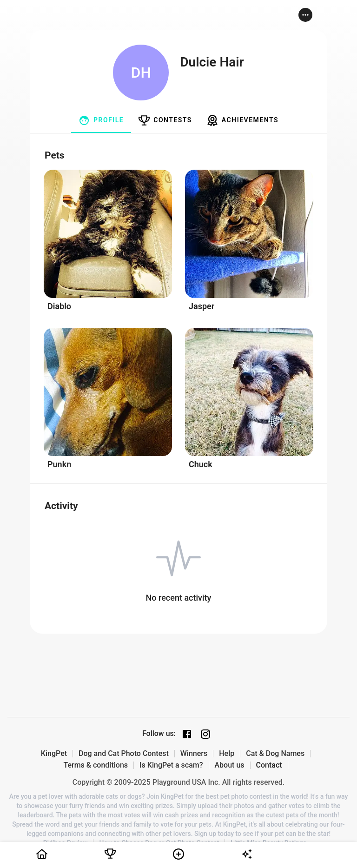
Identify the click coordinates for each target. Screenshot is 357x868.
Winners (194, 754)
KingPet (54, 754)
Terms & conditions (96, 765)
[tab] (101, 120)
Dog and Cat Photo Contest (124, 754)
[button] (305, 15)
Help (227, 754)
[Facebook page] (187, 734)
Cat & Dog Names (275, 754)
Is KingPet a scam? (171, 765)
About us (230, 765)
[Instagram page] (205, 734)
